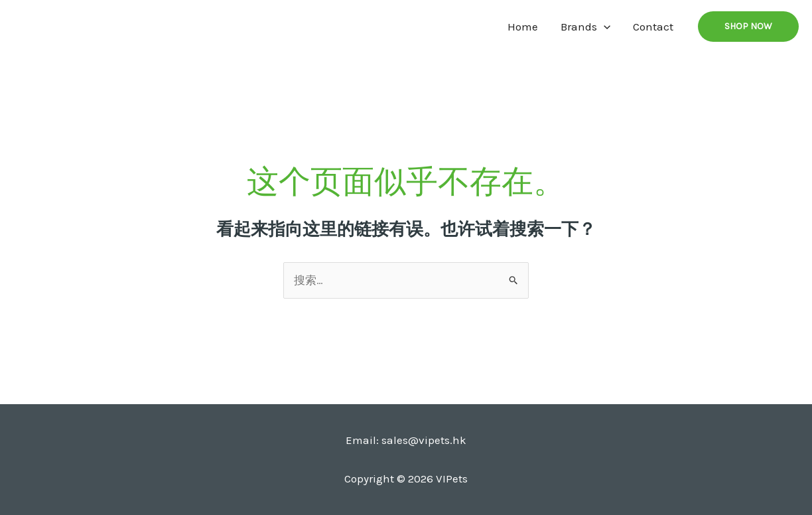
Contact (653, 27)
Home (523, 27)
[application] (604, 27)
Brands (585, 27)
